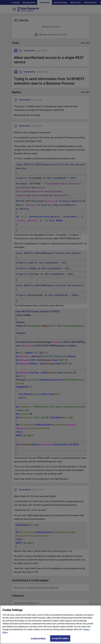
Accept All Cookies (60, 640)
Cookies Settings (38, 640)
